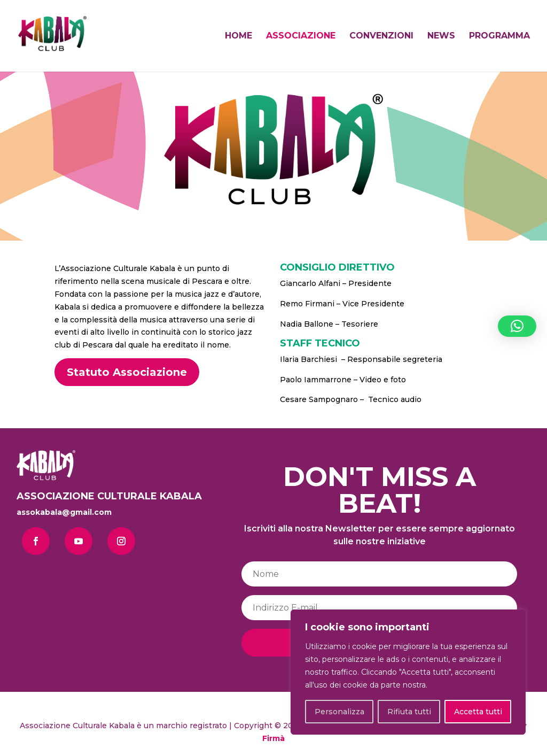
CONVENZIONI (381, 36)
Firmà (273, 738)
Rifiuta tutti (409, 712)
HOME (239, 36)
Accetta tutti (478, 712)
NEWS (441, 36)
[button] (517, 326)
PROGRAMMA (499, 36)
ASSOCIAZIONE (301, 36)
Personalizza (339, 712)
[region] (408, 672)
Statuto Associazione (127, 372)
